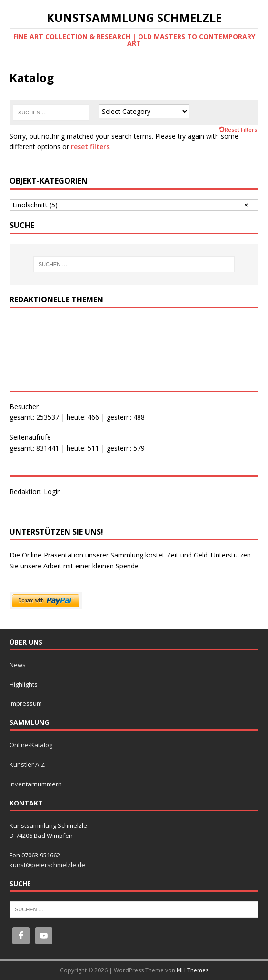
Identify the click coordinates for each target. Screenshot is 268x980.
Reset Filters (241, 129)
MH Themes (193, 970)
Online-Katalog (31, 745)
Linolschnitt (35, 205)
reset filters (90, 147)
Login (52, 491)
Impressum (26, 703)
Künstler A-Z (27, 764)
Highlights (24, 684)
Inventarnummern (36, 784)
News (18, 665)
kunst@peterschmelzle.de (47, 865)
